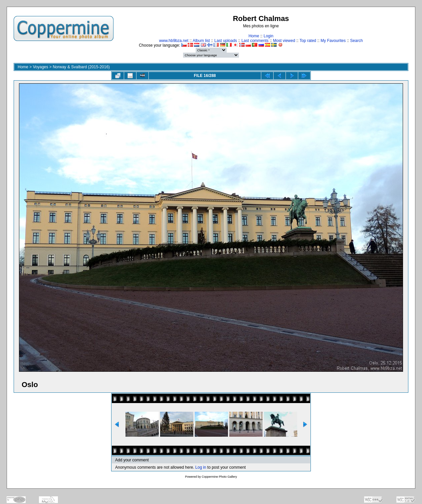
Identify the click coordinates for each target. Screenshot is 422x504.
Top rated (308, 41)
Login (268, 36)
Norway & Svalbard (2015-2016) (81, 67)
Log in (201, 467)
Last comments (255, 41)
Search (356, 41)
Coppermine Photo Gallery (219, 477)
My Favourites (333, 41)
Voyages (41, 67)
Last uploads (226, 41)
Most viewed (284, 41)
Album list (201, 41)
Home (254, 36)
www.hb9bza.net (174, 41)
